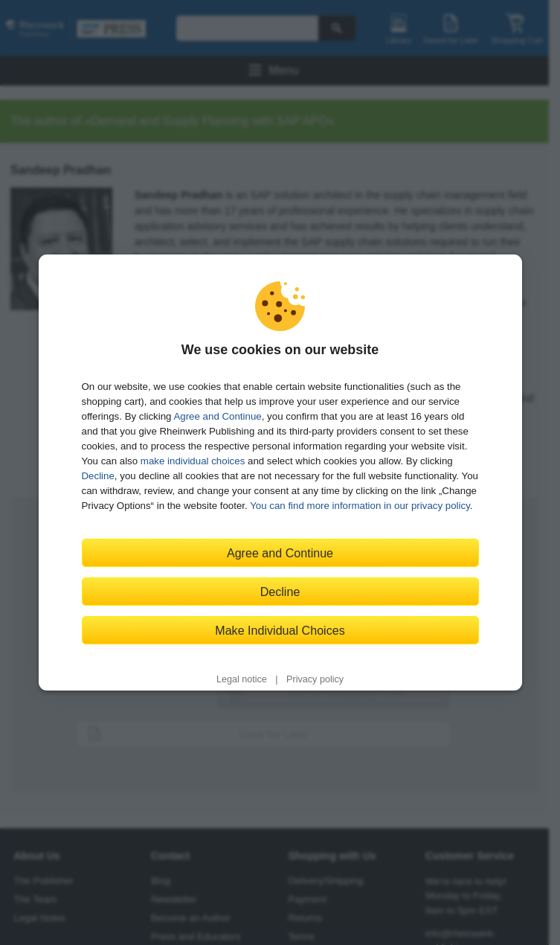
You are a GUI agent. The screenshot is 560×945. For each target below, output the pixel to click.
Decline (98, 476)
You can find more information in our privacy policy (360, 506)
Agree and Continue (217, 416)
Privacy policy (315, 679)
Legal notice (242, 679)
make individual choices (193, 461)
